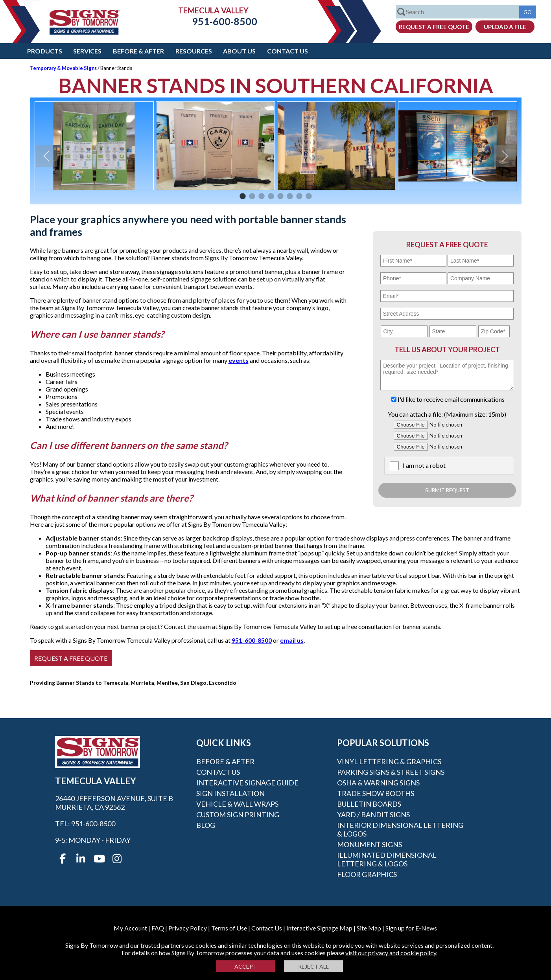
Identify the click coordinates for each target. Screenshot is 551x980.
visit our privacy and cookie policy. (391, 953)
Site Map (369, 928)
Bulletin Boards (369, 804)
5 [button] (280, 197)
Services (87, 51)
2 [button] (252, 197)
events (239, 360)
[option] (94, 146)
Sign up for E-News (411, 928)
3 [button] (262, 197)
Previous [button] (47, 156)
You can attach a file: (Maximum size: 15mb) (447, 414)
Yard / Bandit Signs (373, 815)
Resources (194, 51)
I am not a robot (424, 465)
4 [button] (271, 197)
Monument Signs (369, 844)
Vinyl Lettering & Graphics (389, 761)
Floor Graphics (367, 874)
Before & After (138, 51)
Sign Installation (230, 793)
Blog (206, 825)
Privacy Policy (188, 928)
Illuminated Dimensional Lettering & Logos (387, 859)
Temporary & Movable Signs (63, 68)
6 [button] (290, 197)
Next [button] (505, 156)
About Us (239, 51)
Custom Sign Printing (238, 815)
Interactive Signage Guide (247, 783)
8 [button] (309, 197)
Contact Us (287, 51)
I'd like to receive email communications (451, 399)
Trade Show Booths (376, 793)
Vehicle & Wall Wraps (237, 804)
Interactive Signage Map (319, 928)
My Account (130, 928)
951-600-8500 (219, 21)
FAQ (158, 928)
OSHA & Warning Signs (378, 783)
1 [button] (243, 197)
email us (292, 640)
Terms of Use (229, 928)
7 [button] (299, 197)
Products (45, 51)
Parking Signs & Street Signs (391, 772)
